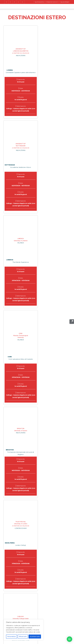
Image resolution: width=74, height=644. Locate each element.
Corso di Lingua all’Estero (58, 631)
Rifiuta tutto (23, 637)
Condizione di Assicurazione (58, 634)
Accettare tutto (35, 637)
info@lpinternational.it (52, 2)
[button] (69, 639)
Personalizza (11, 637)
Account (44, 636)
